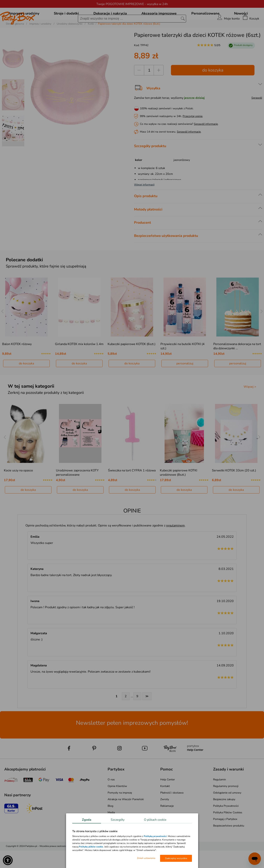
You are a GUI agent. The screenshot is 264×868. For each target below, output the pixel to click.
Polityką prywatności (155, 836)
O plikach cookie (155, 820)
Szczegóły (118, 820)
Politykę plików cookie (91, 847)
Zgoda (87, 820)
